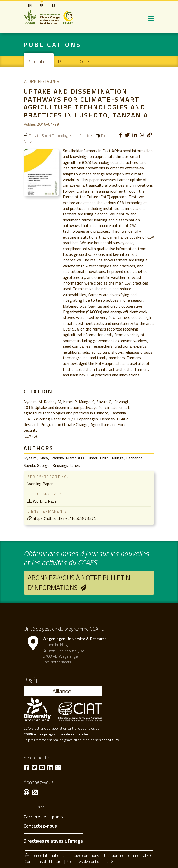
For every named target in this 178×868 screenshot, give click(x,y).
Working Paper (45, 501)
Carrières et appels (43, 817)
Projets (65, 62)
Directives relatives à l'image (53, 841)
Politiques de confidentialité (89, 861)
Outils (85, 62)
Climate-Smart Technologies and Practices (61, 135)
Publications (39, 62)
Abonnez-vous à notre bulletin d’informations (79, 583)
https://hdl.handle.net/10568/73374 (64, 518)
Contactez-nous (40, 826)
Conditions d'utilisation (44, 861)
